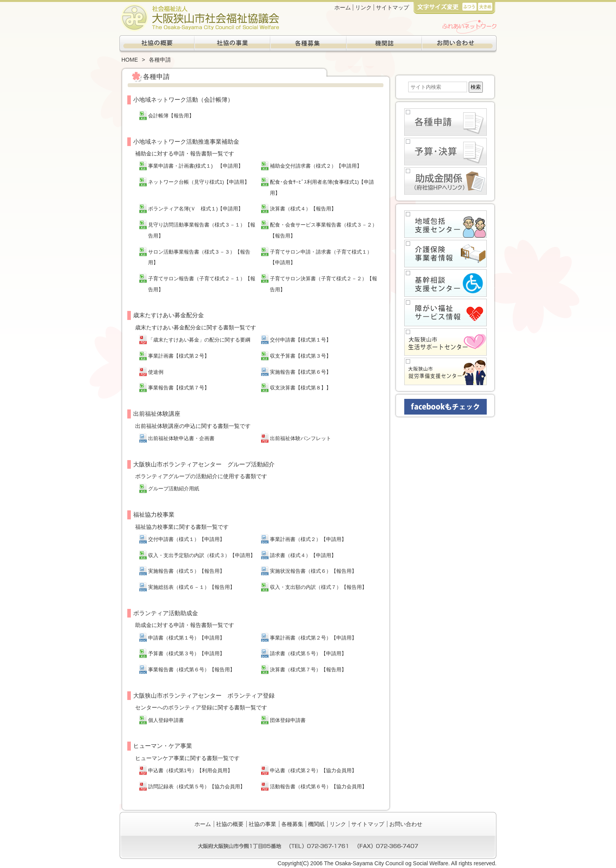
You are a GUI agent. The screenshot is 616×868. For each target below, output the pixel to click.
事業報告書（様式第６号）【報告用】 (192, 670)
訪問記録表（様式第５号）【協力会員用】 (197, 787)
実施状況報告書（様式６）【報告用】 (313, 571)
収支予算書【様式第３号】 (301, 356)
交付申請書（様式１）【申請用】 (186, 539)
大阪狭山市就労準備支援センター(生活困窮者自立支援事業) (445, 371)
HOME (130, 60)
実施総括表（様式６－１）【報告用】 (192, 587)
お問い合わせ (459, 44)
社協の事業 (233, 44)
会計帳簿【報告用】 (171, 116)
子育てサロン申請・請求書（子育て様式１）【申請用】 (321, 258)
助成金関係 (445, 181)
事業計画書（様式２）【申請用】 (308, 539)
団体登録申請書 (288, 720)
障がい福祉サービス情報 (445, 312)
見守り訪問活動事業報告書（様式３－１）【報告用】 (202, 230)
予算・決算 (445, 152)
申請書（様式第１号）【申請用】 (186, 638)
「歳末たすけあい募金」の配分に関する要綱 (199, 340)
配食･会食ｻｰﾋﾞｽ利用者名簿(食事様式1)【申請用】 (322, 188)
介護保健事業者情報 (445, 254)
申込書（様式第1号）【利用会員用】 (190, 771)
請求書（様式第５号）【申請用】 (308, 654)
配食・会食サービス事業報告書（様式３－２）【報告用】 (324, 230)
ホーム (343, 7)
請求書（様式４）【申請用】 (303, 556)
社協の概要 (157, 44)
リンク (363, 7)
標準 (469, 6)
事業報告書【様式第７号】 (179, 388)
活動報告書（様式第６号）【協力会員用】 (318, 787)
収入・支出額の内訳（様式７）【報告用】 (318, 587)
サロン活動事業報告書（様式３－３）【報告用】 (199, 258)
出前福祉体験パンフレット (301, 439)
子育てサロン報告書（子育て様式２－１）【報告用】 (202, 284)
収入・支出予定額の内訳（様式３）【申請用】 (202, 556)
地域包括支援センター (445, 224)
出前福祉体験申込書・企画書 (181, 439)
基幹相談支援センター (445, 283)
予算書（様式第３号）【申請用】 (186, 654)
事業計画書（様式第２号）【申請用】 (313, 638)
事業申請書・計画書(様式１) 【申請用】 (196, 166)
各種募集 (308, 44)
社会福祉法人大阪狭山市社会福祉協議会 (199, 18)
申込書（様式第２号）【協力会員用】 (313, 771)
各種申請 (445, 122)
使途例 (156, 372)
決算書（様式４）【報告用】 (303, 209)
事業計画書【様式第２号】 (179, 356)
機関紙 (383, 44)
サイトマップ (392, 7)
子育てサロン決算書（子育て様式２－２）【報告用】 (324, 284)
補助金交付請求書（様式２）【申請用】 (316, 166)
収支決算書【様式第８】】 (301, 388)
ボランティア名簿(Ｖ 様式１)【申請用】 (196, 209)
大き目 (485, 6)
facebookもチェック (445, 407)
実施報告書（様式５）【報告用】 (186, 571)
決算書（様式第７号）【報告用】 (308, 670)
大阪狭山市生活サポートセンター (445, 342)
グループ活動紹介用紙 (174, 489)
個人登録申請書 (166, 720)
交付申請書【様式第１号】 (301, 340)
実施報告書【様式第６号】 (301, 372)
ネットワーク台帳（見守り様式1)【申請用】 (199, 182)
